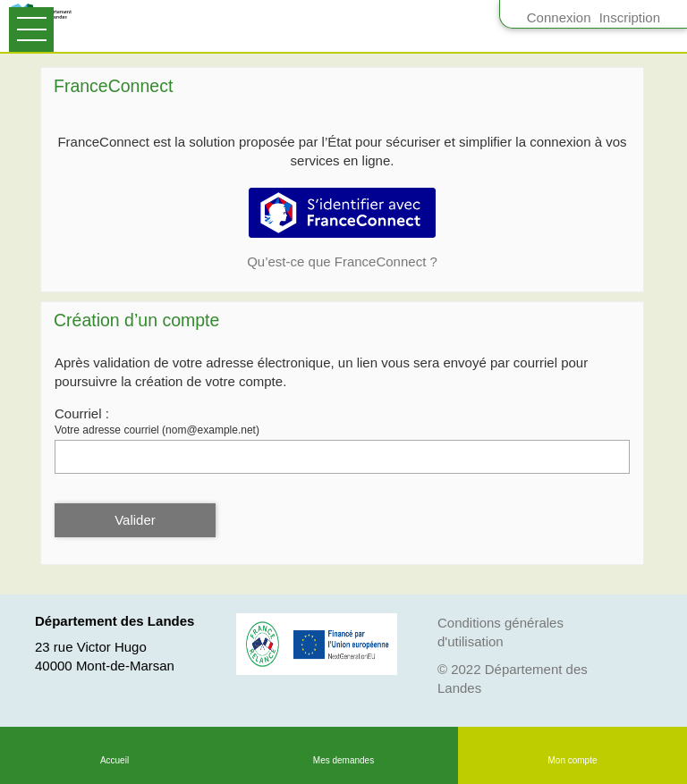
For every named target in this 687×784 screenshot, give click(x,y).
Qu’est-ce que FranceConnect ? (342, 261)
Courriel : (82, 413)
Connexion (559, 17)
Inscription (630, 17)
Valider (135, 520)
